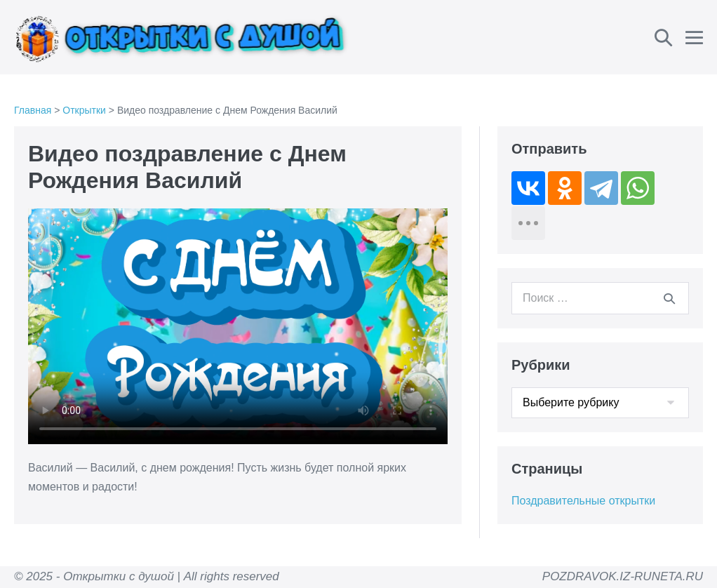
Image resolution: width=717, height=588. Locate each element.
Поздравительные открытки (583, 501)
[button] (663, 38)
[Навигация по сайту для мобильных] (694, 38)
